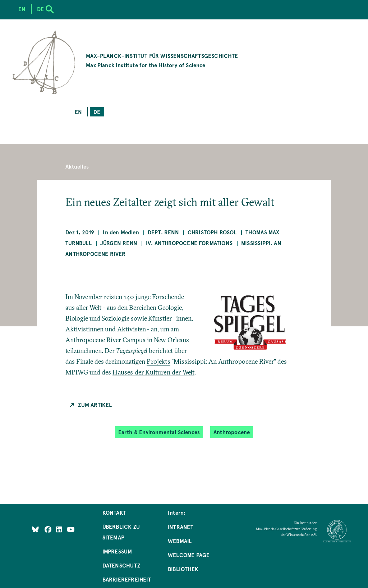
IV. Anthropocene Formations (189, 243)
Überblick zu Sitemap (121, 532)
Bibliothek (183, 569)
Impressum (117, 551)
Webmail (180, 541)
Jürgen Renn (119, 243)
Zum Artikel (95, 405)
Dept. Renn (163, 232)
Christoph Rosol (212, 232)
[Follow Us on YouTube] (71, 529)
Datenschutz (121, 565)
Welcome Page (189, 555)
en (78, 112)
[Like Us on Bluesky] (35, 529)
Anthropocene (232, 432)
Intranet (181, 527)
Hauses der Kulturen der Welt (153, 372)
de (97, 112)
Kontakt (114, 512)
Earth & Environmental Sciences (159, 432)
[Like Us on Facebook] (49, 529)
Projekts (158, 361)
